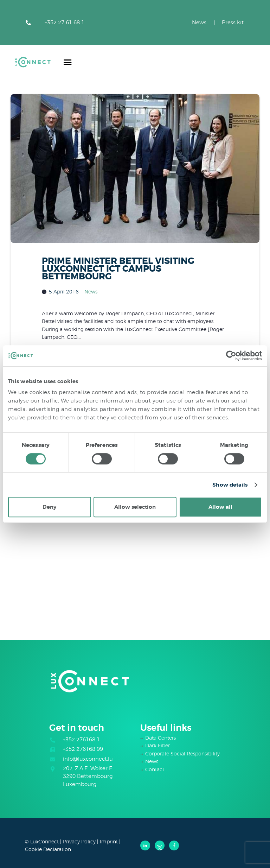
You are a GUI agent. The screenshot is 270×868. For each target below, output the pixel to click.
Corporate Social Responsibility (182, 753)
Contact (155, 769)
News (199, 23)
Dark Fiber (157, 745)
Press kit (233, 23)
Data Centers (160, 738)
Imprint (109, 841)
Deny (49, 507)
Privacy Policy (79, 841)
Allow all (220, 507)
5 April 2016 (64, 292)
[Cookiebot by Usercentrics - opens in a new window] (231, 356)
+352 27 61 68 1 (65, 23)
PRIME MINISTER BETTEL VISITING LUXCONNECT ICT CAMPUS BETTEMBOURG (118, 269)
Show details (230, 485)
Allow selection (135, 507)
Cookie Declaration (48, 849)
